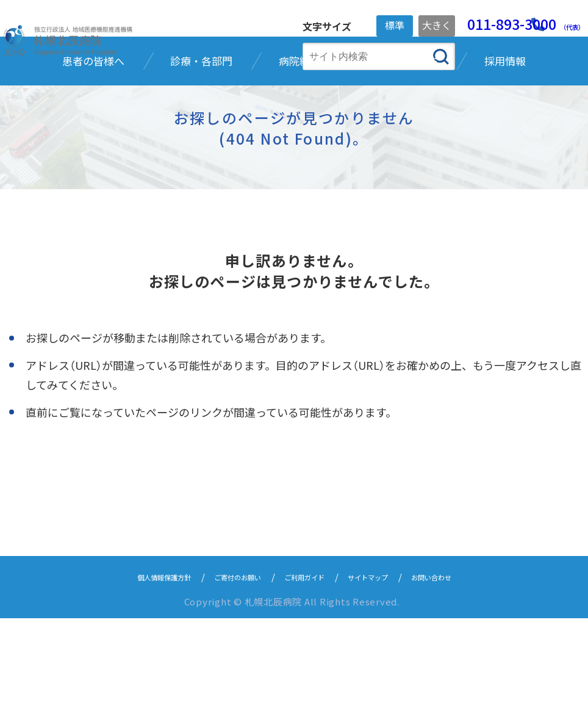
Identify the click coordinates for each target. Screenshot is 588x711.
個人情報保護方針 (134, 669)
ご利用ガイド (308, 669)
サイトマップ (386, 669)
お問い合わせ (464, 669)
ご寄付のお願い (225, 669)
